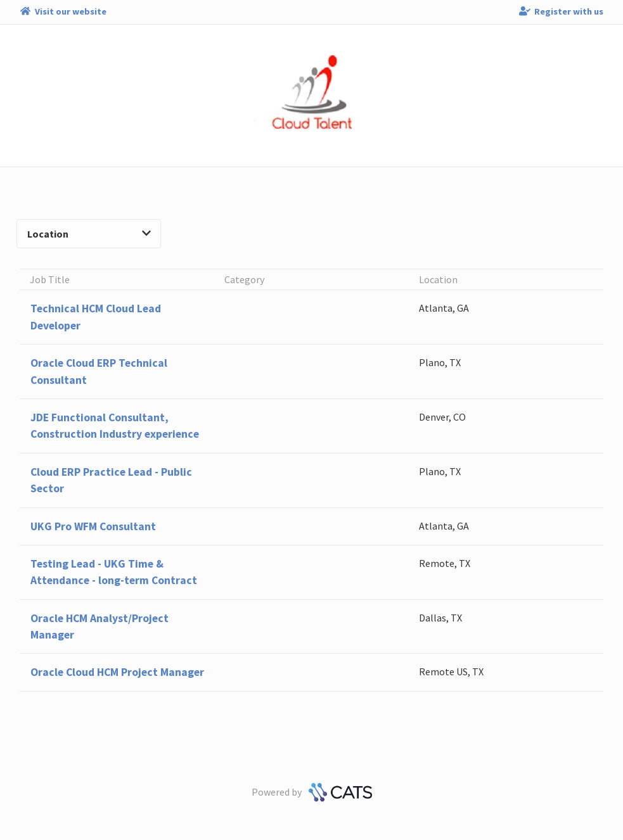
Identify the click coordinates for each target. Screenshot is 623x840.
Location (89, 234)
